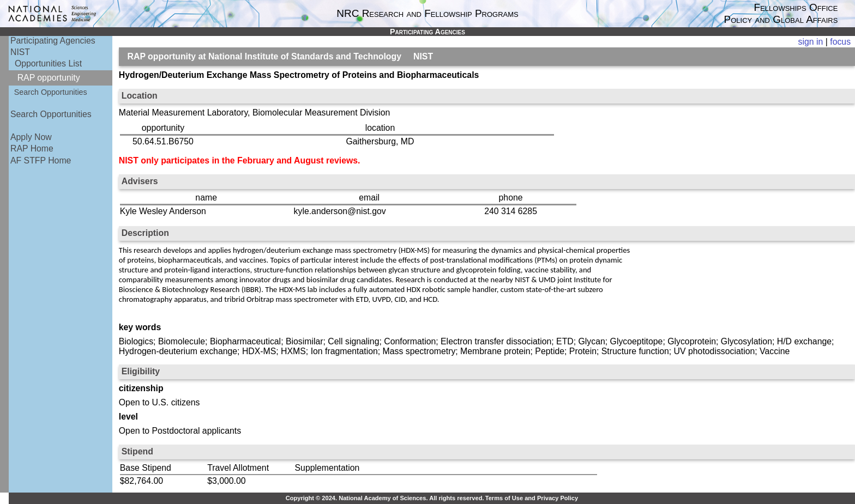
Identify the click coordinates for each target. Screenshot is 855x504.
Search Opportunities (51, 92)
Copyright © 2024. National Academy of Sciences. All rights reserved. (385, 498)
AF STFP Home (41, 160)
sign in (811, 42)
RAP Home (32, 148)
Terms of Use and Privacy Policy (532, 498)
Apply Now (31, 137)
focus (840, 42)
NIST (20, 52)
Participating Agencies (53, 41)
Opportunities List (48, 63)
